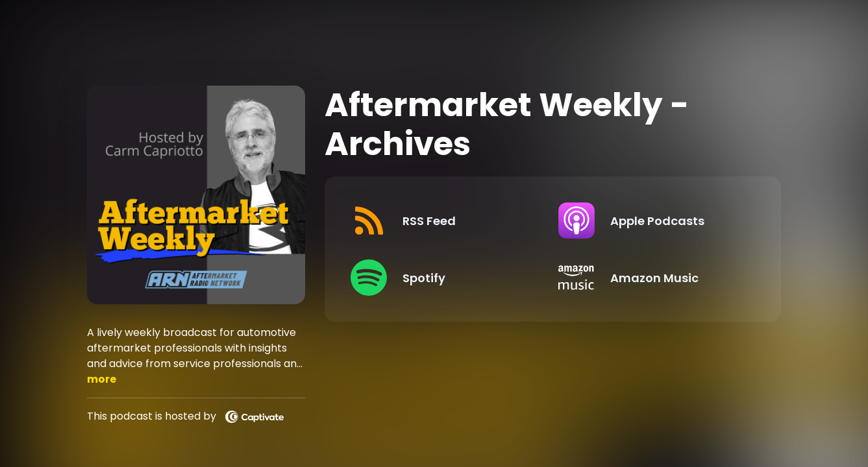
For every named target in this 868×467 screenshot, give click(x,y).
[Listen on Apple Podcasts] (652, 221)
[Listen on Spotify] (444, 278)
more (102, 379)
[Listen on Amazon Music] (652, 278)
